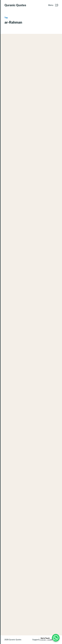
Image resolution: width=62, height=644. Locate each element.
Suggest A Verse (39, 640)
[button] (53, 5)
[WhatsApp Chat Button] (56, 638)
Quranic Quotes (15, 5)
